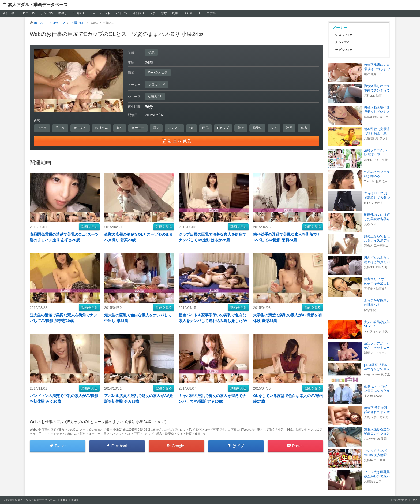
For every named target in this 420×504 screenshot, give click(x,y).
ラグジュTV (344, 50)
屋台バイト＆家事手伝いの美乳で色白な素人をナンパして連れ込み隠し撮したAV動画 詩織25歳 (213, 321)
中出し (63, 13)
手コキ (60, 128)
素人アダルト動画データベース (38, 5)
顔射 (120, 128)
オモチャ (80, 128)
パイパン (122, 13)
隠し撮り (138, 13)
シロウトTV (28, 13)
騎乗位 (257, 128)
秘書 (304, 128)
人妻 (153, 13)
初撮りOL (155, 96)
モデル (211, 13)
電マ (156, 128)
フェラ (42, 128)
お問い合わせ (399, 500)
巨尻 (205, 128)
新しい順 (9, 13)
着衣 (241, 128)
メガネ (188, 13)
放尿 (164, 13)
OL (199, 13)
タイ (274, 128)
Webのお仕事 (158, 72)
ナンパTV (47, 13)
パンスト (174, 128)
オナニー (138, 128)
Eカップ (223, 128)
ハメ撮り (78, 13)
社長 (289, 128)
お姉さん (102, 128)
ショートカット (100, 13)
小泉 (151, 52)
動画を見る (89, 227)
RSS (415, 500)
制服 (175, 13)
